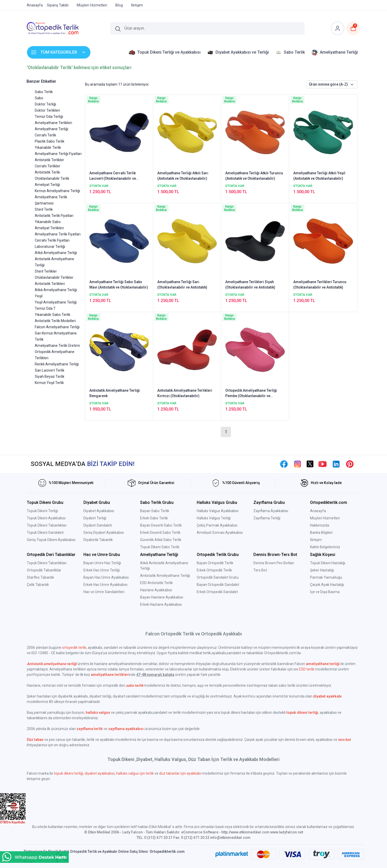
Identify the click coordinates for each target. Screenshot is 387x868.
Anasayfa (318, 511)
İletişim (316, 540)
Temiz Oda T (45, 308)
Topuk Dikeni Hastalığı (328, 563)
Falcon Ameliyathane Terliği (57, 327)
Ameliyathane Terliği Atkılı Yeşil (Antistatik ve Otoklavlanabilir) (319, 176)
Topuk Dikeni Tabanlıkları (47, 525)
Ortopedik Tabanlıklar (44, 570)
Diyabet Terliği (95, 518)
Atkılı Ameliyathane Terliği (56, 253)
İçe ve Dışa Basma (325, 592)
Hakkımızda (320, 525)
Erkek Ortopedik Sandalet (217, 592)
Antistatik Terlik (47, 172)
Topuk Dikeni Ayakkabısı (46, 518)
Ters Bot (260, 570)
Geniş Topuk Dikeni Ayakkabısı (51, 540)
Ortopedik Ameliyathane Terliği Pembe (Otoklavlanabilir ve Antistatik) (251, 394)
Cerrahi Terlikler (48, 166)
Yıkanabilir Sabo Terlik (53, 315)
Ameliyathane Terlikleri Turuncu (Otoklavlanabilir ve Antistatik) (320, 285)
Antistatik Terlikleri (50, 284)
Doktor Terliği (45, 104)
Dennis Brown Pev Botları (274, 563)
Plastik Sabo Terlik (50, 141)
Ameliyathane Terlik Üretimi (57, 346)
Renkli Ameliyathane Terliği (57, 364)
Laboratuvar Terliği (50, 247)
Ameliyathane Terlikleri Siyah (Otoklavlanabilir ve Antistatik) (250, 285)
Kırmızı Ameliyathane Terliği (57, 191)
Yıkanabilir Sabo (48, 222)
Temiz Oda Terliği (49, 117)
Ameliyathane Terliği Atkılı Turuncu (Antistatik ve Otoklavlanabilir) (254, 176)
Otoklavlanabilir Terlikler (54, 277)
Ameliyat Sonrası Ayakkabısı (220, 533)
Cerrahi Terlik (45, 135)
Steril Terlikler (46, 271)
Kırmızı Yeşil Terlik (49, 383)
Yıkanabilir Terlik (48, 148)
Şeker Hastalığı (322, 570)
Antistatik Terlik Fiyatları (54, 216)
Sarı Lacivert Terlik (50, 370)
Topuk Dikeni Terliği (42, 511)
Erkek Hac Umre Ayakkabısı (105, 585)
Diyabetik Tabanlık (98, 540)
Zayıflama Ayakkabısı (271, 511)
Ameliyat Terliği (47, 185)
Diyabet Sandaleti (98, 525)
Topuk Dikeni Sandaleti (45, 533)
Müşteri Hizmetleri (325, 518)
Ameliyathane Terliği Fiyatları (58, 154)
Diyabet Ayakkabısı (99, 511)
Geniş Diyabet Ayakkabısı (104, 533)
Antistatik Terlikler (49, 160)
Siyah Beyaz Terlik (50, 376)
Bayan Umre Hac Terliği (102, 563)
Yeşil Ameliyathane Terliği (56, 302)
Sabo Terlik (44, 92)
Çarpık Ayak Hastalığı (327, 585)
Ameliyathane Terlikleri (53, 123)
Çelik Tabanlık (38, 585)
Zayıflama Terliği (267, 518)
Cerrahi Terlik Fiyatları (52, 240)
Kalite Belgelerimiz (325, 547)
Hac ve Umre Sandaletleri (104, 592)
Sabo (39, 98)
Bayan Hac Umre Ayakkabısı (106, 577)
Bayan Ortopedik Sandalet (218, 585)
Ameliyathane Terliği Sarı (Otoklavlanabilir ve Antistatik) (182, 285)
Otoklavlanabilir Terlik (52, 178)
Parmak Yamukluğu (326, 577)
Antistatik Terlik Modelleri (55, 321)
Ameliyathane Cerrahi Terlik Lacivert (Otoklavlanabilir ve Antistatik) (113, 176)
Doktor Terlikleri (47, 110)
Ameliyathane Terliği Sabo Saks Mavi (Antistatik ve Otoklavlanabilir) (119, 285)
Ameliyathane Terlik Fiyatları (58, 234)
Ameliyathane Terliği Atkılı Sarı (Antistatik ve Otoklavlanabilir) (183, 176)
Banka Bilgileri (321, 533)
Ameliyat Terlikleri (49, 228)
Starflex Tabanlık (40, 577)
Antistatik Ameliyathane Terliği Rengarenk (115, 393)
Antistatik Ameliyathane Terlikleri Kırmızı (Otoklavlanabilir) (185, 393)
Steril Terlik (44, 209)
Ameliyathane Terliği (51, 129)
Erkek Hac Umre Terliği (102, 570)
